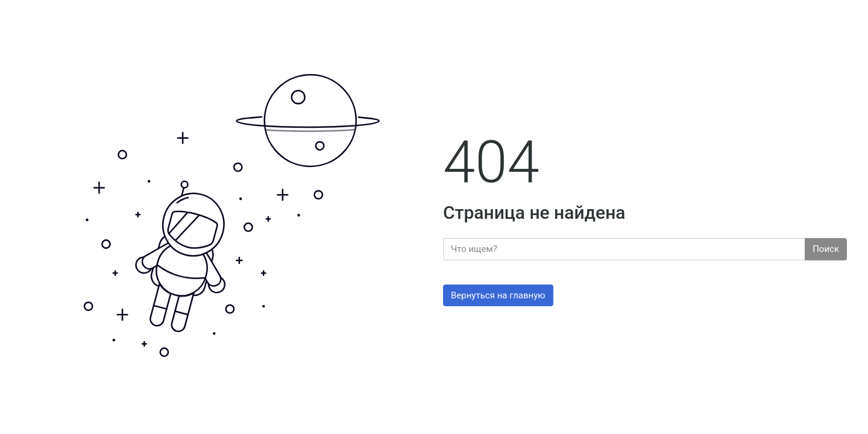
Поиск (826, 249)
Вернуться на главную (498, 295)
